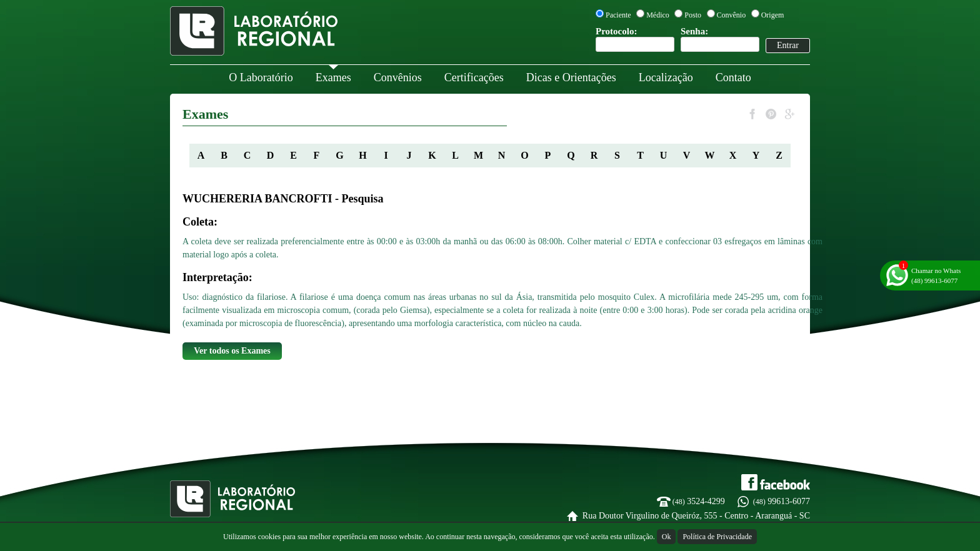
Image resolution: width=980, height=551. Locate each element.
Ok (667, 537)
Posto (688, 15)
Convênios (398, 77)
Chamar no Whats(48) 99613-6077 (936, 275)
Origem (768, 15)
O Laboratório (261, 77)
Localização (666, 77)
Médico (653, 15)
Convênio (727, 15)
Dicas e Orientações (571, 77)
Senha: (720, 39)
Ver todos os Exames (232, 351)
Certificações (474, 77)
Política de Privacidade (717, 537)
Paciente (613, 15)
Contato (733, 77)
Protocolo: (635, 39)
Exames (333, 77)
